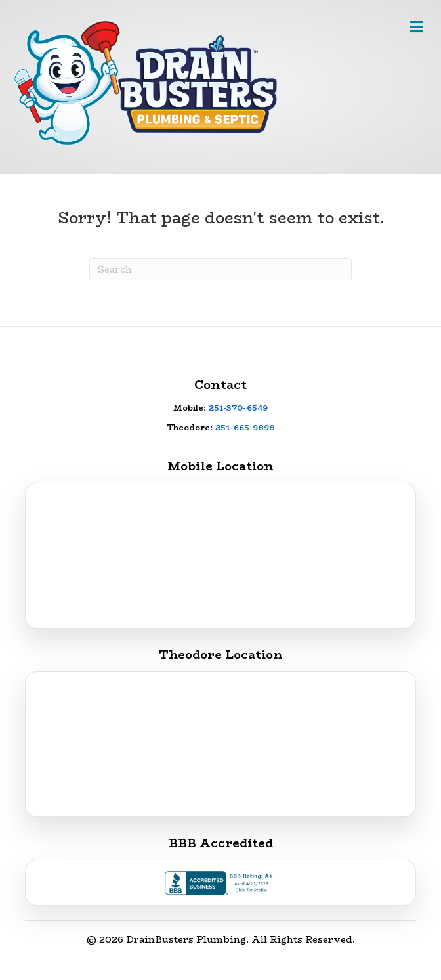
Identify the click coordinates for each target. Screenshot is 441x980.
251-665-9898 (245, 427)
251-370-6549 (238, 408)
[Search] (220, 269)
